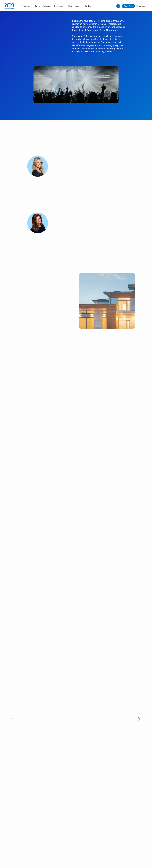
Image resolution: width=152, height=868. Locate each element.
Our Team (89, 6)
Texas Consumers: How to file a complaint (21, 849)
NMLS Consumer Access (80, 845)
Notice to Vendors (49, 845)
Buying (37, 6)
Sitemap (137, 845)
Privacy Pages (63, 845)
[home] (9, 6)
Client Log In (142, 6)
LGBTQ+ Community (112, 845)
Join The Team (96, 845)
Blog (70, 6)
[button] (27, 6)
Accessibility (26, 845)
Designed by (76, 858)
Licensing (36, 845)
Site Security (127, 845)
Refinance (47, 6)
